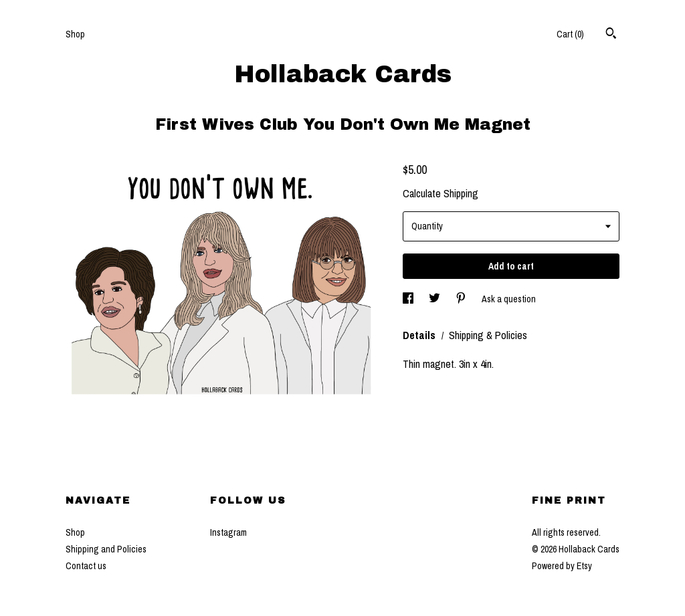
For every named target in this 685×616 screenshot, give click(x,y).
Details (420, 335)
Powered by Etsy (562, 566)
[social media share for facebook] (409, 299)
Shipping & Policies (488, 335)
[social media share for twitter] (435, 299)
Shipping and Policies (106, 549)
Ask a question (509, 299)
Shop (75, 34)
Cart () (570, 34)
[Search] (611, 35)
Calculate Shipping (441, 193)
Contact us (86, 566)
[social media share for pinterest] (462, 299)
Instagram (228, 532)
